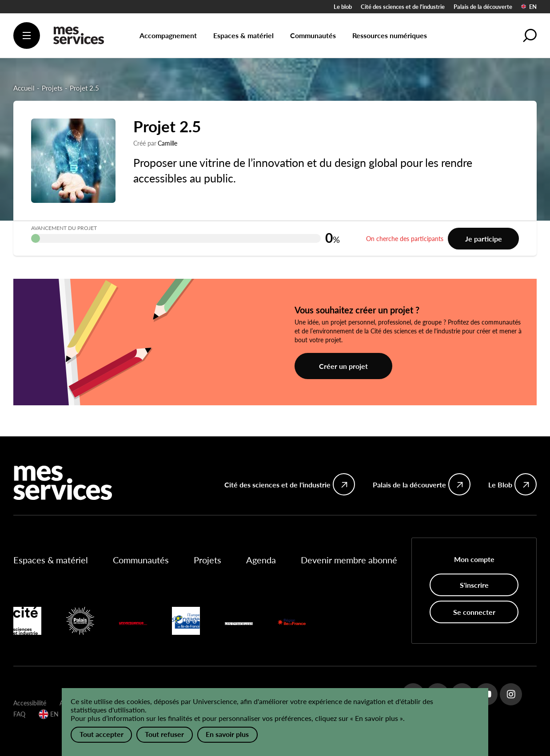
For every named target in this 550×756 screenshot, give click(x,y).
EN (529, 7)
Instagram (511, 694)
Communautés (141, 560)
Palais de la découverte (483, 7)
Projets (207, 560)
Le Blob (500, 485)
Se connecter (474, 612)
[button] (530, 36)
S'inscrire (474, 585)
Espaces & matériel (51, 560)
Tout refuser (165, 734)
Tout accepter (102, 734)
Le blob (343, 7)
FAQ (19, 714)
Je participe (484, 239)
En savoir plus (228, 734)
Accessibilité (30, 703)
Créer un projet (343, 366)
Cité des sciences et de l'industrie (403, 7)
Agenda (261, 560)
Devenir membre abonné (349, 560)
